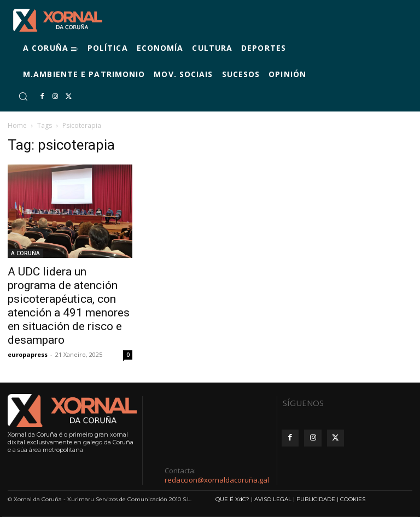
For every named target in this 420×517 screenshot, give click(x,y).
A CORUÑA (25, 253)
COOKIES (353, 499)
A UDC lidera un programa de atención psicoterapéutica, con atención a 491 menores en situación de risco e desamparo (69, 306)
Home (17, 125)
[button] (23, 96)
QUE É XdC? (232, 499)
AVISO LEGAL (273, 499)
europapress (28, 354)
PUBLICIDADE (316, 499)
